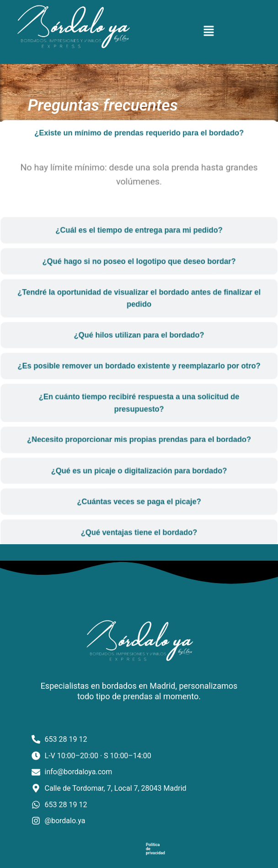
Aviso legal (141, 854)
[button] (208, 32)
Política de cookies (182, 854)
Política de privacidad (98, 854)
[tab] (139, 146)
